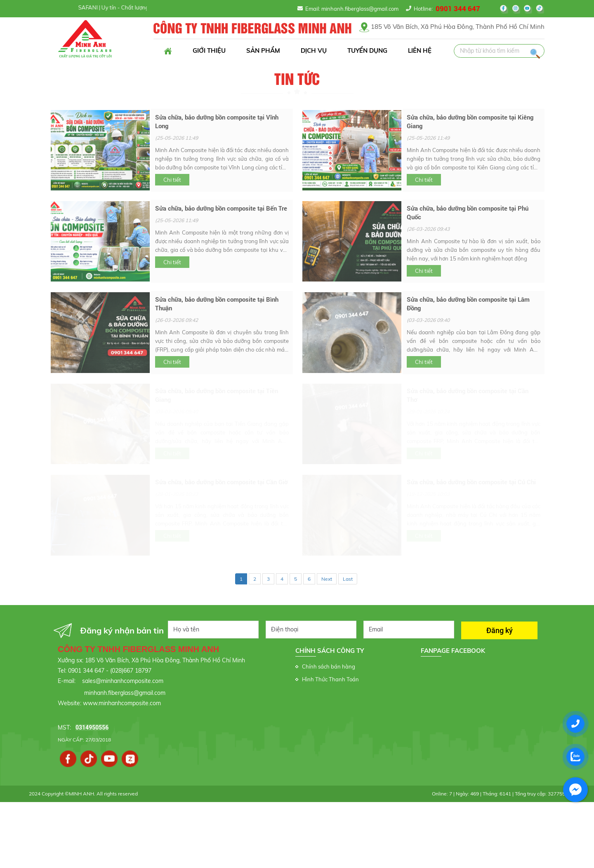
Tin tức (297, 80)
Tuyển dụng (367, 50)
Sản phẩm (263, 50)
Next (327, 579)
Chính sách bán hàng (329, 666)
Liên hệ (420, 50)
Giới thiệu (209, 50)
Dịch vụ (314, 50)
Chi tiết (172, 180)
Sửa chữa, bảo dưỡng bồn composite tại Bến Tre (221, 208)
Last (348, 579)
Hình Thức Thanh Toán (330, 679)
